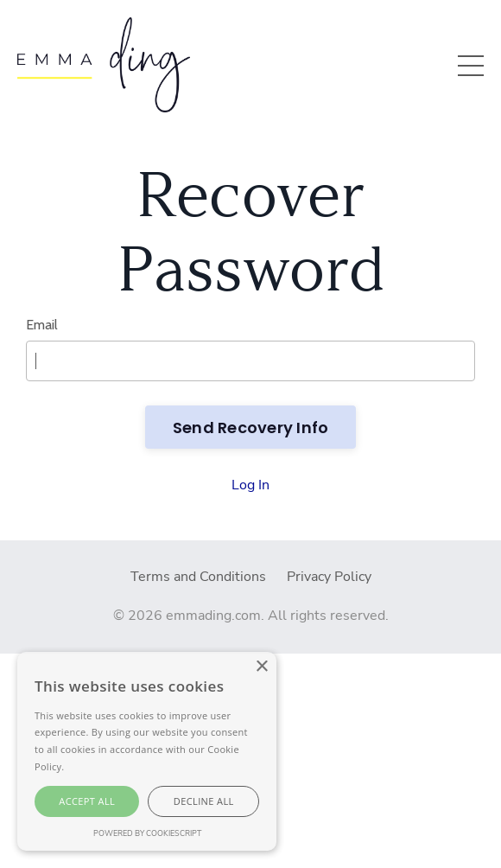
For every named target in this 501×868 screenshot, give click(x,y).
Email (42, 325)
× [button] (261, 667)
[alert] (147, 751)
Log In (250, 485)
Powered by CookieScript (147, 833)
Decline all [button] (204, 801)
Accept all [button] (87, 801)
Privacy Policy (329, 577)
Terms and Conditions (198, 577)
